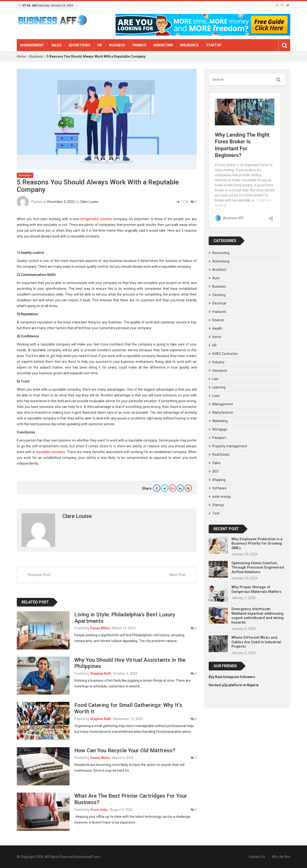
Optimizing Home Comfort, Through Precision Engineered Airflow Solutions (258, 568)
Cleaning (219, 295)
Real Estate (221, 455)
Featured (219, 312)
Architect (219, 270)
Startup (214, 45)
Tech (216, 513)
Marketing (163, 45)
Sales (56, 45)
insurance (189, 45)
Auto (216, 278)
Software (219, 488)
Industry (218, 362)
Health (217, 328)
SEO (215, 471)
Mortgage (220, 429)
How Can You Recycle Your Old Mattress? (125, 750)
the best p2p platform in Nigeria (234, 685)
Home (21, 56)
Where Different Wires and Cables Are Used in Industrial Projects (256, 642)
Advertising (79, 45)
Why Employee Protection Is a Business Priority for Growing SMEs (257, 543)
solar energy (222, 497)
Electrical (219, 303)
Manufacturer (223, 413)
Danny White (100, 628)
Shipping (219, 480)
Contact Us (257, 857)
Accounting (221, 253)
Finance (139, 45)
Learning (219, 387)
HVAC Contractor (225, 354)
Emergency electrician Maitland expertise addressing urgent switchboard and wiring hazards (257, 616)
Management (32, 45)
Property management (230, 446)
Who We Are (281, 857)
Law (215, 379)
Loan (216, 396)
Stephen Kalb (100, 674)
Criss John (99, 810)
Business (117, 45)
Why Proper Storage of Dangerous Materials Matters (256, 589)
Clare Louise (89, 201)
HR (100, 45)
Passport (219, 438)
